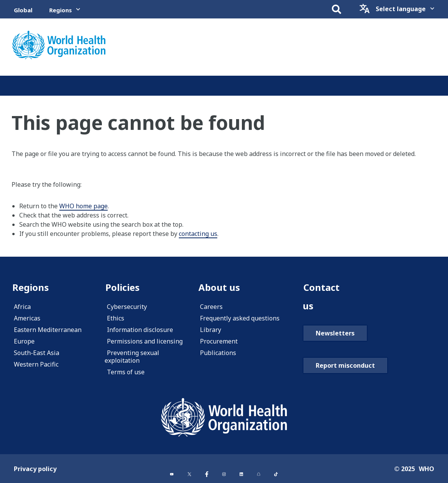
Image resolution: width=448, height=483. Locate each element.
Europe (24, 341)
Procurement (219, 341)
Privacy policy (35, 469)
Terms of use (126, 372)
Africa (22, 307)
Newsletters (335, 333)
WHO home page (83, 206)
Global (23, 10)
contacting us (198, 234)
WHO (426, 469)
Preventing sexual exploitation (132, 357)
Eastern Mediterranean (48, 330)
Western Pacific (36, 364)
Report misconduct (345, 365)
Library (211, 330)
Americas (27, 318)
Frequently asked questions (240, 318)
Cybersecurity (127, 307)
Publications (218, 353)
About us (219, 287)
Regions (61, 10)
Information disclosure (140, 330)
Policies (122, 287)
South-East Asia (37, 353)
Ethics (116, 318)
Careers (211, 307)
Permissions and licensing (145, 341)
